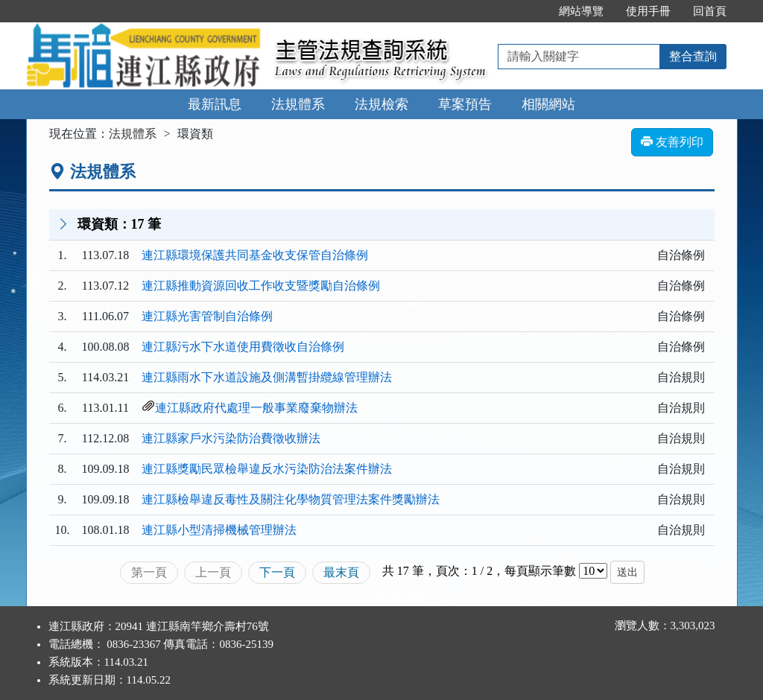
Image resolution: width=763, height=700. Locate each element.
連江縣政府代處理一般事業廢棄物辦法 (256, 408)
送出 (627, 572)
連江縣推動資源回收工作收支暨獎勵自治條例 (261, 286)
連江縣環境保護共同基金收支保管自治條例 (255, 255)
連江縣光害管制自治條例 (207, 316)
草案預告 (465, 104)
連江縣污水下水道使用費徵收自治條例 (243, 347)
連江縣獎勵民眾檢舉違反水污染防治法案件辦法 (267, 469)
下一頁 (277, 572)
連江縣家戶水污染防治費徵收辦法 (231, 438)
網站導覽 (581, 11)
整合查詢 (693, 56)
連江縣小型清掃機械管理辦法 (219, 530)
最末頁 (341, 572)
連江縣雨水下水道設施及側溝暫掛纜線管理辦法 (267, 377)
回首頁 (710, 11)
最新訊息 (215, 104)
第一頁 (149, 572)
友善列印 (672, 142)
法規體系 (298, 104)
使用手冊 (648, 11)
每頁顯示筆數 (540, 571)
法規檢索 (381, 104)
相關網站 (548, 104)
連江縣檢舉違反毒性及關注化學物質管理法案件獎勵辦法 (291, 499)
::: (532, 11)
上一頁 (213, 572)
